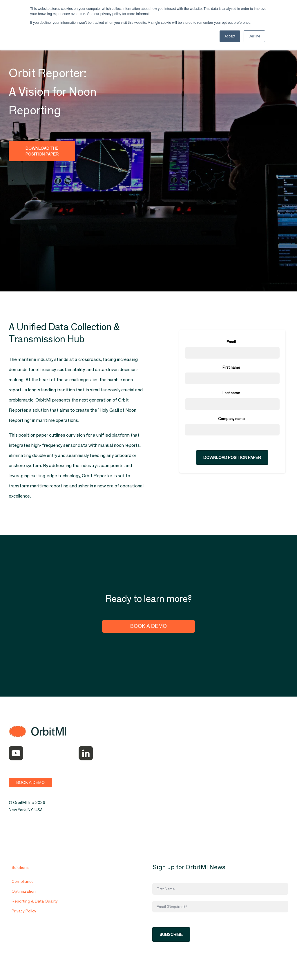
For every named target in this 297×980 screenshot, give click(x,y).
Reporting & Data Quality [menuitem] (35, 908)
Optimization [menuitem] (24, 898)
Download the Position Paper (42, 151)
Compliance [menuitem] (23, 888)
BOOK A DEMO (30, 782)
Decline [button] (254, 36)
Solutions (20, 874)
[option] (232, 105)
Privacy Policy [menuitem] (24, 918)
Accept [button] (230, 36)
